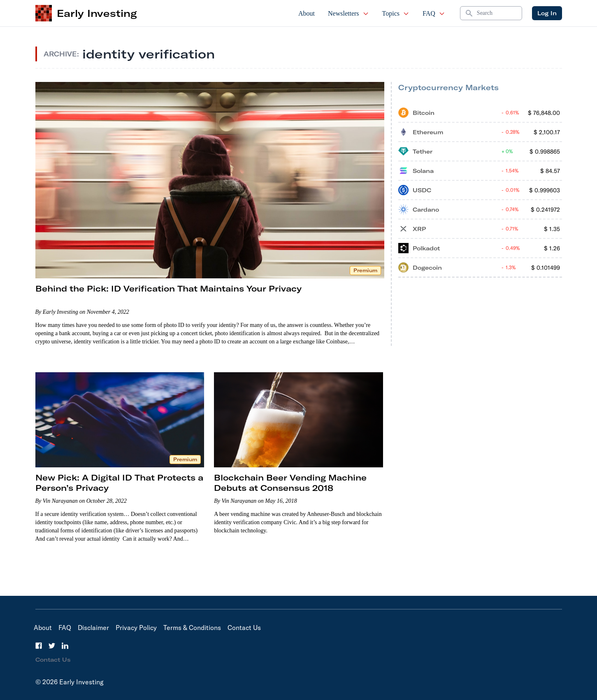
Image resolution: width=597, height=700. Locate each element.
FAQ (434, 13)
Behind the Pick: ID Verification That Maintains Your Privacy (168, 288)
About (307, 13)
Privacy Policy (136, 628)
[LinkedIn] (65, 646)
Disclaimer (93, 628)
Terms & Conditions (192, 628)
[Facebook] (39, 646)
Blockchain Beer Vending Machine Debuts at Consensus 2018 (290, 483)
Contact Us (244, 628)
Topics (396, 13)
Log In (547, 13)
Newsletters (348, 13)
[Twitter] (52, 646)
